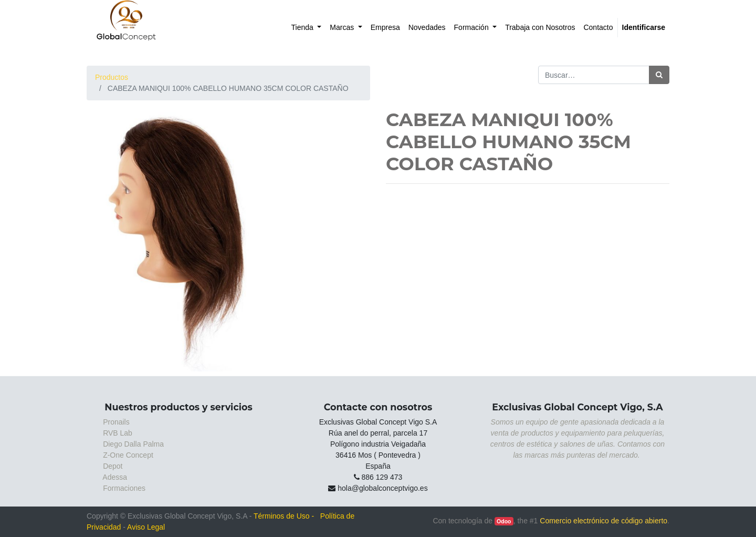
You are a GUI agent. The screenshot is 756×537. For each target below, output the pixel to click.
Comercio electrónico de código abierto (603, 521)
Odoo (504, 521)
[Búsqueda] (659, 75)
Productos (112, 77)
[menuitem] (307, 28)
